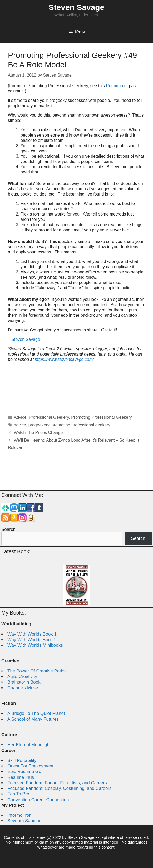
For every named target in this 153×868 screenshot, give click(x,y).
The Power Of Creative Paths (36, 671)
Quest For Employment (30, 766)
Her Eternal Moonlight (29, 745)
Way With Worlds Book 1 (32, 634)
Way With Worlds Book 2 (32, 640)
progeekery (39, 425)
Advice (20, 417)
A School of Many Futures (33, 719)
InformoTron (19, 815)
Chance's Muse (23, 688)
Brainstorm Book (24, 682)
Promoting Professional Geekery (101, 417)
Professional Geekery (49, 417)
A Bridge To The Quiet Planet (36, 713)
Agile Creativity (22, 677)
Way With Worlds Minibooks (35, 645)
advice (20, 425)
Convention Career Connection (38, 800)
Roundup (114, 86)
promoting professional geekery (81, 425)
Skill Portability (22, 760)
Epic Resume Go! (25, 772)
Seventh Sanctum (25, 821)
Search (8, 529)
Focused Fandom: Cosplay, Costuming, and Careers (60, 788)
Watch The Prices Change (38, 433)
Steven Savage (77, 7)
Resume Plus (21, 777)
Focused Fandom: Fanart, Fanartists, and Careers (57, 783)
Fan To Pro (18, 794)
